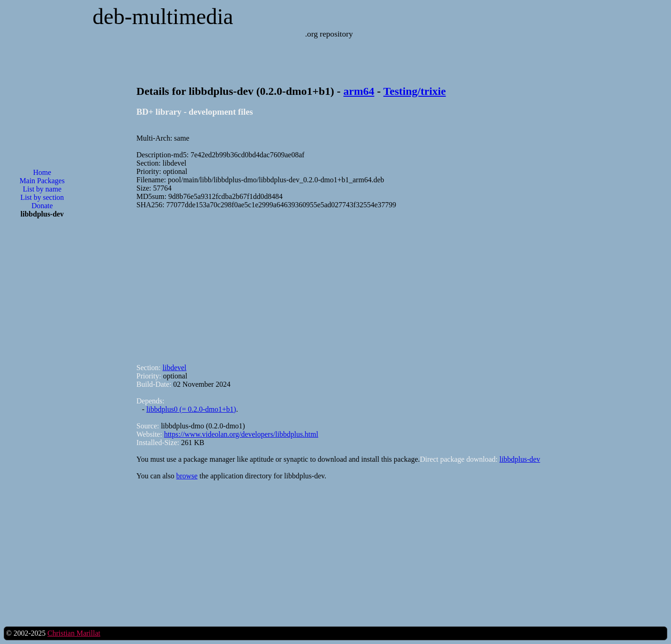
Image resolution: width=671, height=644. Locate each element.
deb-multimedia (163, 16)
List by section (42, 197)
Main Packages (42, 181)
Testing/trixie (414, 91)
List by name (42, 189)
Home (42, 172)
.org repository (329, 34)
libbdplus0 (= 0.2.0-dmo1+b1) (191, 409)
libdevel (174, 368)
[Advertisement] (42, 374)
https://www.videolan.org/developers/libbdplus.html (241, 434)
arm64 (359, 91)
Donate (42, 206)
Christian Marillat (74, 633)
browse (187, 476)
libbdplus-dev (520, 459)
